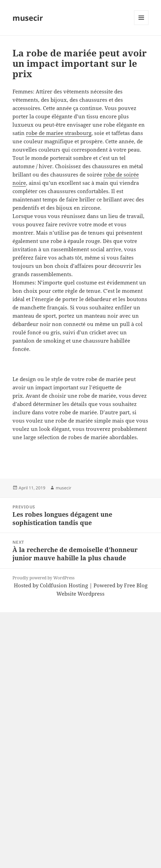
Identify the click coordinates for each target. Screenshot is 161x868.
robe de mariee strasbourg (59, 133)
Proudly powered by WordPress (43, 578)
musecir (28, 18)
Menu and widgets (141, 25)
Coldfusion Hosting (64, 585)
